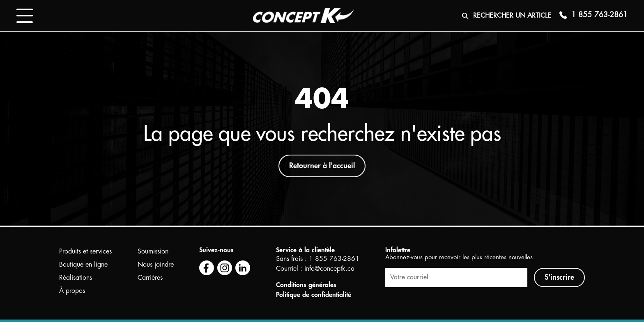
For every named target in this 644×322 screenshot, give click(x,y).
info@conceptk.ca (329, 269)
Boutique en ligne (83, 265)
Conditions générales (306, 285)
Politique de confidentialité (314, 295)
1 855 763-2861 (334, 259)
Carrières (150, 278)
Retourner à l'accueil (322, 166)
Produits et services (85, 251)
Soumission (153, 251)
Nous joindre (156, 265)
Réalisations (76, 278)
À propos (72, 291)
